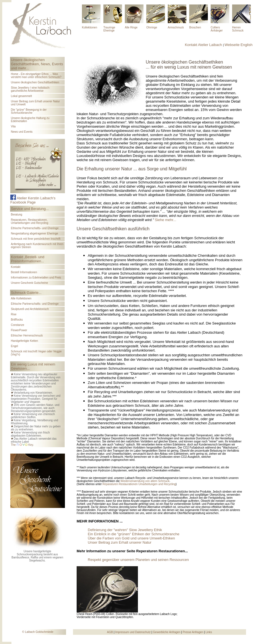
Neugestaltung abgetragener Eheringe (35, 233)
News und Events (22, 132)
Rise (14, 314)
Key (31, 445)
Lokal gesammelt (21, 96)
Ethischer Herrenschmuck (27, 336)
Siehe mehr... (166, 220)
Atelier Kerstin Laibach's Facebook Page (33, 200)
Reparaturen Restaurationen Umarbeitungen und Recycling (139, 484)
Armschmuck (176, 27)
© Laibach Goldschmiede (38, 632)
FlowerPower (19, 330)
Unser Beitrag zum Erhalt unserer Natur (120, 542)
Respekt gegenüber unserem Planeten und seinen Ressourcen (138, 560)
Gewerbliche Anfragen (167, 632)
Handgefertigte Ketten (24, 341)
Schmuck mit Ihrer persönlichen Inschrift (36, 239)
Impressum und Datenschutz (133, 632)
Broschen (195, 27)
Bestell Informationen (24, 272)
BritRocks (17, 320)
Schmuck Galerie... (26, 293)
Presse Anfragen (193, 632)
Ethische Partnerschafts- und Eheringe (35, 228)
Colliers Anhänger (217, 29)
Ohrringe (152, 27)
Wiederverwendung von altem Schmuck (145, 481)
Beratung (17, 215)
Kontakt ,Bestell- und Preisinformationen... (28, 259)
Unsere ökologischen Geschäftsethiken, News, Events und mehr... (37, 64)
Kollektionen (89, 27)
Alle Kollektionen (21, 298)
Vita (13, 126)
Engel (14, 346)
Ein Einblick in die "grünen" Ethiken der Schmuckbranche (134, 534)
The (13, 445)
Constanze (18, 325)
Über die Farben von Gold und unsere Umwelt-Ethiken (131, 538)
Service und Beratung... (30, 209)
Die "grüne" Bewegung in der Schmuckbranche (29, 111)
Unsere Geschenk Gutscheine (29, 283)
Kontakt (16, 267)
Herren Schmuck (238, 29)
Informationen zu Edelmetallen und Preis (36, 278)
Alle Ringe (131, 27)
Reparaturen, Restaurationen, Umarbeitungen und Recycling (30, 221)
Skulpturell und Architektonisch (30, 309)
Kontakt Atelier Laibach (203, 45)
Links (209, 632)
